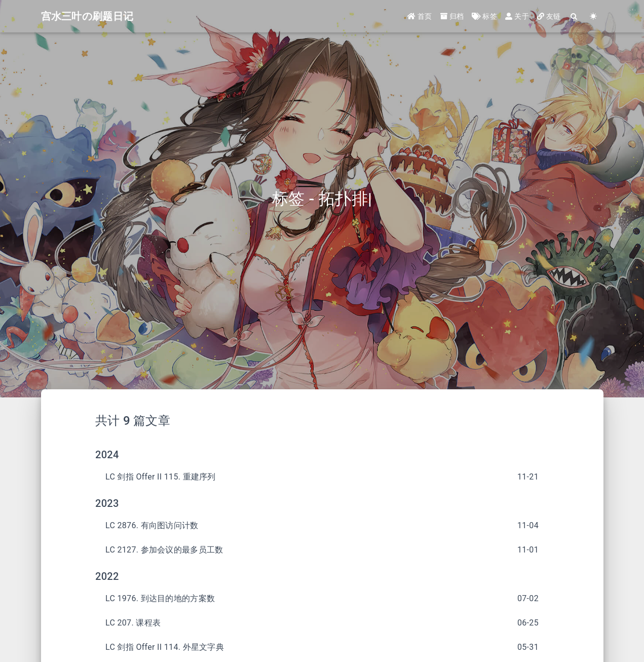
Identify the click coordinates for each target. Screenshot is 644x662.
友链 (549, 16)
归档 (452, 16)
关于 (517, 16)
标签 (484, 16)
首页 (420, 16)
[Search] (575, 16)
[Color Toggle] (594, 16)
